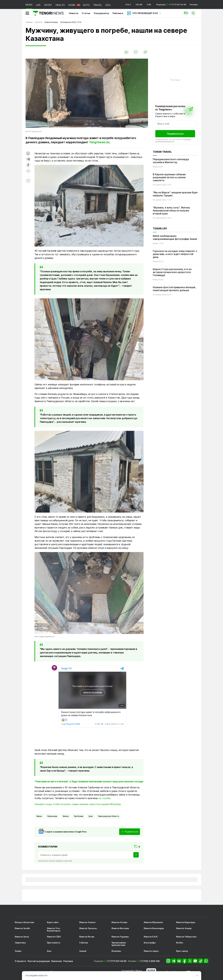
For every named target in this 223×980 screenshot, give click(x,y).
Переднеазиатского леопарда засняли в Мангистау (171, 161)
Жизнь (39, 816)
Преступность (54, 943)
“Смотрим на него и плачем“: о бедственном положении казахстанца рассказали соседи (89, 781)
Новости (74, 13)
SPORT (48, 5)
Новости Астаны (119, 922)
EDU (108, 5)
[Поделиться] (145, 52)
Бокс (49, 951)
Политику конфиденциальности (173, 140)
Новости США (54, 937)
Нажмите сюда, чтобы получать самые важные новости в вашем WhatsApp (78, 804)
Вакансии (57, 961)
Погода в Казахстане (24, 922)
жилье (66, 816)
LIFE (38, 5)
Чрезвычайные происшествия (119, 944)
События (84, 943)
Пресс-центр (182, 951)
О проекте (20, 961)
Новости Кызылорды (154, 928)
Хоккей (83, 951)
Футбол (180, 943)
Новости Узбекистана (186, 937)
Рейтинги (118, 13)
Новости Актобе (22, 928)
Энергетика (20, 943)
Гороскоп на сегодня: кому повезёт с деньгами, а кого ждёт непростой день (175, 254)
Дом (91, 816)
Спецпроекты (101, 13)
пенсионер (52, 816)
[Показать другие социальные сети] (28, 171)
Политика (116, 951)
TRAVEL (98, 5)
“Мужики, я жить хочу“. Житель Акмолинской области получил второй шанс (171, 211)
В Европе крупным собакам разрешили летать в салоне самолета (169, 177)
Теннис (18, 951)
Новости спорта (151, 951)
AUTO (86, 5)
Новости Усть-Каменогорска (54, 930)
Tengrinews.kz (99, 142)
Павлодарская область (109, 816)
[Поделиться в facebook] (28, 165)
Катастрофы (150, 943)
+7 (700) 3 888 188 (150, 961)
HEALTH (60, 5)
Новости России (87, 937)
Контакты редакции (39, 961)
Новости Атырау (184, 928)
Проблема (79, 816)
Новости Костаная (120, 928)
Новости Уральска (88, 928)
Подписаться (175, 134)
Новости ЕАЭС (151, 937)
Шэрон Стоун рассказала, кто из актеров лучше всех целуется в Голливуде (172, 272)
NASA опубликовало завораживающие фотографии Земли (175, 237)
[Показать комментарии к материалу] (28, 181)
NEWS (29, 5)
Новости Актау (22, 937)
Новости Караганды (186, 922)
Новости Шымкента (153, 922)
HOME (72, 5)
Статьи (86, 13)
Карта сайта (53, 922)
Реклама (194, 5)
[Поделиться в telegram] (28, 159)
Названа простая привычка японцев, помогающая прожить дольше (174, 289)
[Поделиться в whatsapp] (28, 154)
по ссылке (105, 798)
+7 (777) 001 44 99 (117, 961)
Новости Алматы (87, 922)
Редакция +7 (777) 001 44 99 (171, 5)
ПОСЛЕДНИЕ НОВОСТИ (36, 976)
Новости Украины (120, 937)
